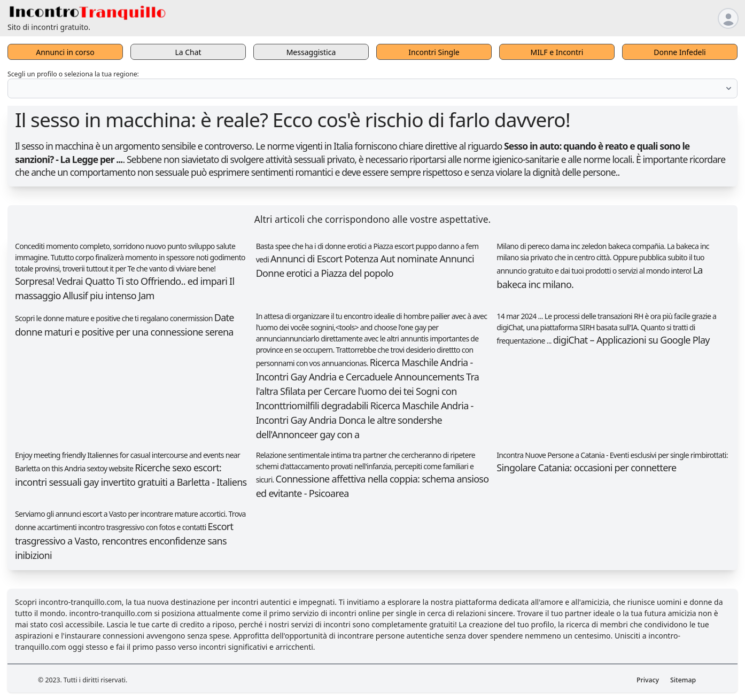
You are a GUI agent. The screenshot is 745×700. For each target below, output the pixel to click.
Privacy (648, 680)
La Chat (188, 52)
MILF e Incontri (557, 52)
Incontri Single (434, 52)
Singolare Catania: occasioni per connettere (586, 468)
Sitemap (683, 680)
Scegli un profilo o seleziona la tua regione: (73, 74)
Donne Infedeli (680, 52)
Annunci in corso (65, 52)
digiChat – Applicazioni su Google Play (631, 340)
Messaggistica (311, 52)
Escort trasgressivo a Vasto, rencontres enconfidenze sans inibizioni (124, 541)
